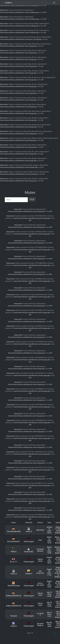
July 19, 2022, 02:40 (49, 594)
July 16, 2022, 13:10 (49, 614)
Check (32, 200)
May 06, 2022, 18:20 (49, 624)
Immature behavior (40, 550)
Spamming (40, 530)
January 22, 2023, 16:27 (49, 560)
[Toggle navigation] (54, 3)
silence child (40, 594)
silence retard (40, 560)
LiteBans (8, 3)
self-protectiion (40, 572)
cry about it (40, 614)
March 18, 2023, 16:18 (49, 540)
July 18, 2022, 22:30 (49, 604)
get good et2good (40, 624)
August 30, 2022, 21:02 (49, 572)
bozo (40, 540)
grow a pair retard (40, 584)
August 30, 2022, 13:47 (49, 584)
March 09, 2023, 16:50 (49, 550)
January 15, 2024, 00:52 (49, 530)
